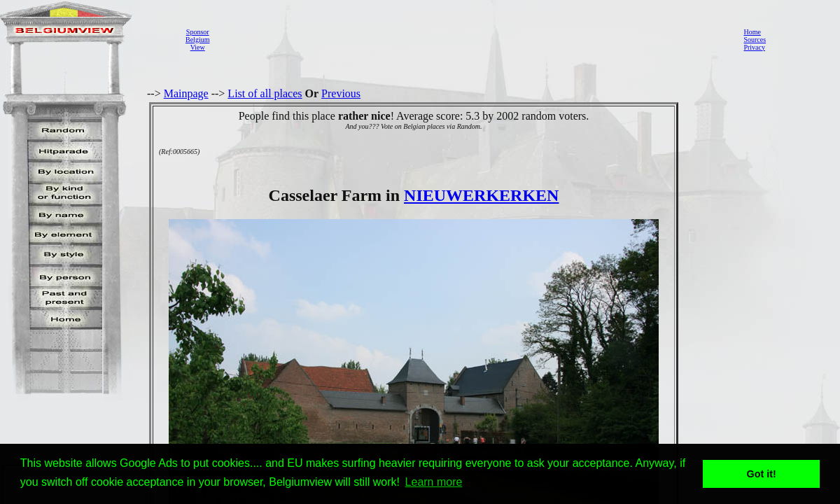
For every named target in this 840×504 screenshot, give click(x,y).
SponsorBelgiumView (197, 40)
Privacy (754, 47)
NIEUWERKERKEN (481, 195)
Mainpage (186, 93)
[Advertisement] (472, 39)
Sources (755, 40)
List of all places (265, 93)
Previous (341, 93)
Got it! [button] (762, 474)
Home (752, 32)
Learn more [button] (434, 482)
